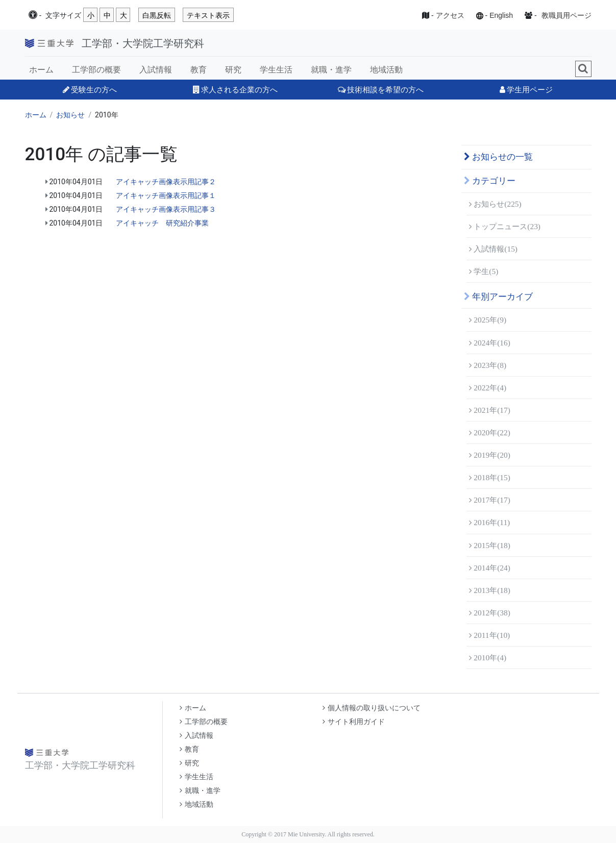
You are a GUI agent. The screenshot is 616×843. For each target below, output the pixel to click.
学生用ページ (526, 90)
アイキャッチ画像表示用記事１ (166, 195)
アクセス (450, 15)
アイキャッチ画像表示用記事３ (166, 209)
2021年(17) (490, 410)
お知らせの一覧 (498, 157)
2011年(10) (490, 635)
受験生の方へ (90, 90)
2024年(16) (490, 343)
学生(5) (484, 271)
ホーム (41, 70)
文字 (63, 16)
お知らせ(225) (495, 204)
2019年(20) (490, 455)
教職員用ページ (566, 15)
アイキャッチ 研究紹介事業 (162, 223)
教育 (199, 70)
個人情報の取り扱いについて (372, 708)
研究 (233, 70)
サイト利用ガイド (354, 722)
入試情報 (156, 70)
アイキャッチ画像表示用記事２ (166, 182)
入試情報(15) (494, 249)
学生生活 (276, 70)
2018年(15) (490, 477)
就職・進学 (331, 70)
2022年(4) (488, 388)
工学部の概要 (96, 70)
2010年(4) (488, 658)
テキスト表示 (208, 15)
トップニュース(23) (505, 226)
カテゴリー (490, 181)
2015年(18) (490, 545)
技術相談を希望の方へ (381, 90)
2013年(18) (490, 590)
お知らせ (70, 115)
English (501, 15)
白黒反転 (157, 15)
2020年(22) (490, 432)
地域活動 (386, 70)
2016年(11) (490, 522)
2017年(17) (490, 500)
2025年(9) (488, 320)
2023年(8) (488, 365)
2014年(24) (490, 568)
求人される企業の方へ (235, 90)
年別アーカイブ (498, 297)
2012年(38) (490, 613)
